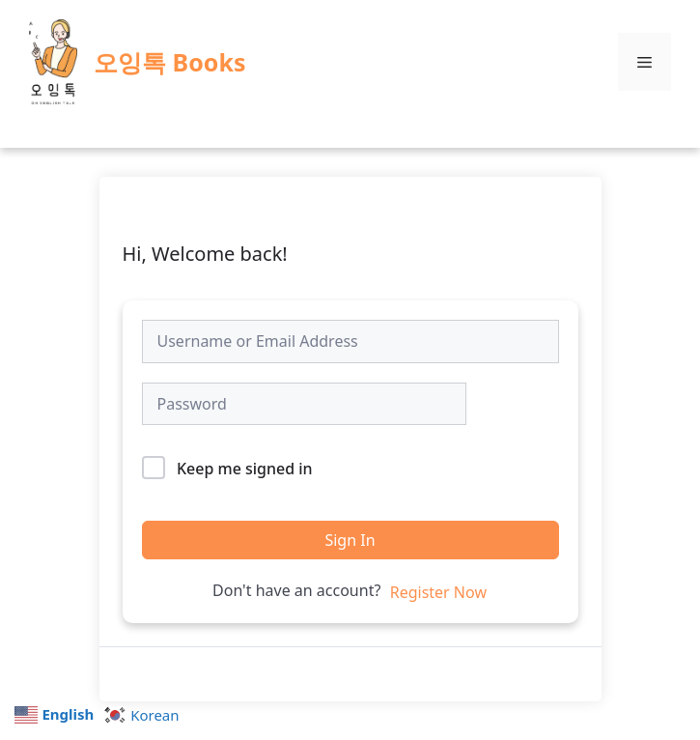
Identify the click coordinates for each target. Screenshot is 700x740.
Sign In (350, 540)
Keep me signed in (245, 469)
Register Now (438, 592)
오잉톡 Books (169, 62)
